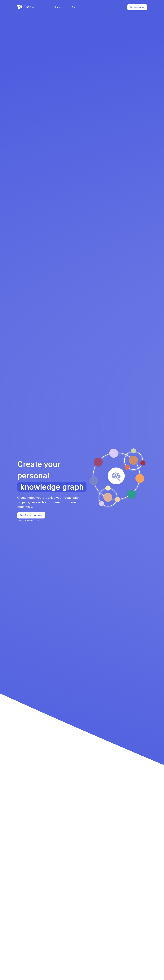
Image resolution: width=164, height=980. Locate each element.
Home (57, 7)
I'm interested (137, 7)
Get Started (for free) (31, 515)
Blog (74, 7)
